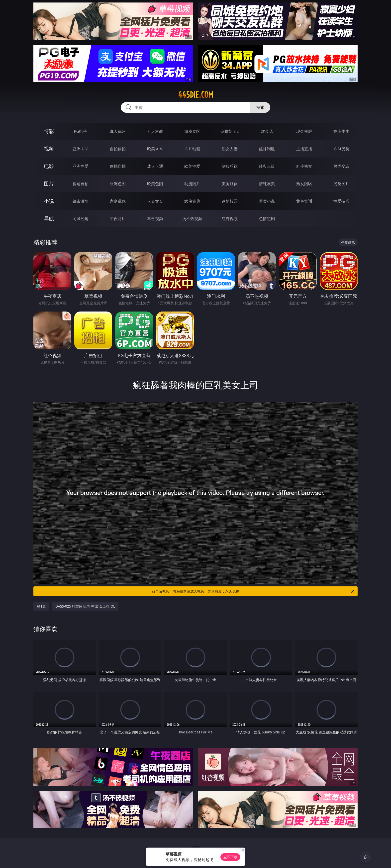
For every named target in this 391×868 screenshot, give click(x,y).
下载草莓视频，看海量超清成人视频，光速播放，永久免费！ (252, 591)
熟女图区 (304, 184)
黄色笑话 (304, 201)
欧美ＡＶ (155, 149)
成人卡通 (155, 166)
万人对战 (155, 131)
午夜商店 (118, 219)
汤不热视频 (192, 219)
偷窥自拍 (81, 184)
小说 (49, 201)
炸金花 (267, 131)
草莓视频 (155, 219)
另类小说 (267, 201)
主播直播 (304, 149)
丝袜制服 (267, 149)
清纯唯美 (267, 184)
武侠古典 (192, 201)
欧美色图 (155, 184)
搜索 (260, 107)
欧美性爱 (192, 166)
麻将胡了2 (230, 131)
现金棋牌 (304, 131)
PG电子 (80, 131)
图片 (49, 184)
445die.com (196, 95)
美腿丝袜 (230, 184)
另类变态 (341, 166)
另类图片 (341, 184)
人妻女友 (155, 201)
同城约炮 (81, 219)
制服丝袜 (230, 166)
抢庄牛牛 (341, 131)
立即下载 (230, 857)
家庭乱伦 (118, 201)
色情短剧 (267, 219)
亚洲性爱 (81, 166)
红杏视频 (230, 219)
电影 (49, 166)
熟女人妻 (230, 149)
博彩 (49, 131)
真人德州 (118, 131)
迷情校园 (230, 201)
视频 (49, 149)
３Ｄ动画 (192, 149)
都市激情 (81, 201)
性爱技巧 (341, 201)
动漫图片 (192, 184)
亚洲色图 (118, 184)
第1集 (41, 606)
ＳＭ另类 (341, 149)
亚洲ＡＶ (81, 149)
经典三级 (267, 166)
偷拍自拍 (118, 166)
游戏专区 (192, 131)
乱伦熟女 (304, 166)
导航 (49, 218)
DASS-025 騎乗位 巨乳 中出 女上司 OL (85, 606)
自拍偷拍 (118, 149)
